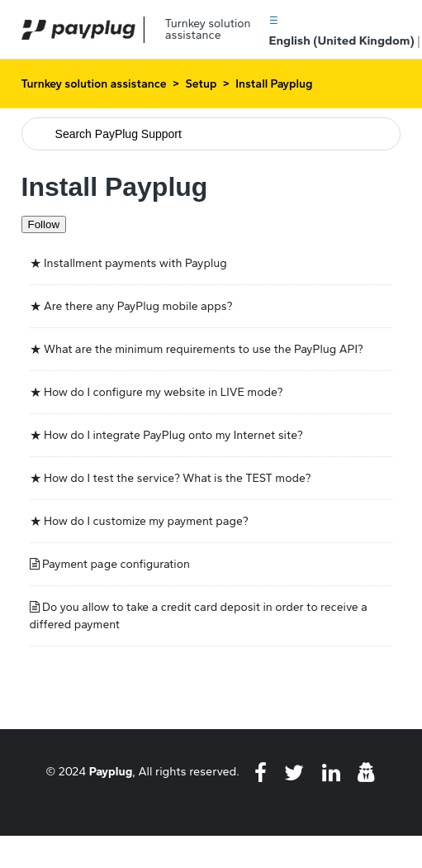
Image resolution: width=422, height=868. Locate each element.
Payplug (111, 771)
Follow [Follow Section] (44, 224)
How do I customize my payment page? (146, 521)
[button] (274, 20)
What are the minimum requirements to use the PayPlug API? (204, 349)
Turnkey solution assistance (94, 84)
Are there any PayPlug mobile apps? (138, 306)
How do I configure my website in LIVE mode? (163, 392)
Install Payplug (274, 84)
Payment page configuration (116, 564)
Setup (201, 84)
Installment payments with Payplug (135, 263)
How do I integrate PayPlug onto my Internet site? (173, 435)
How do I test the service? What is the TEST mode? (177, 478)
